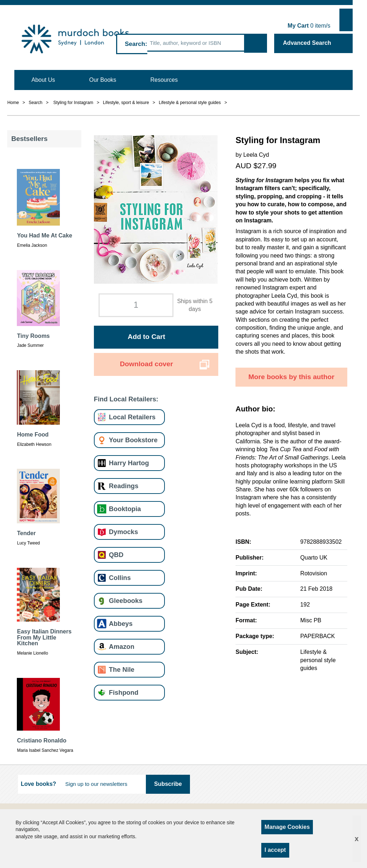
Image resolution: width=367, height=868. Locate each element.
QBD (116, 555)
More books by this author (291, 377)
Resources (164, 80)
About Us (43, 80)
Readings (124, 486)
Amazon (122, 647)
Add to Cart (146, 337)
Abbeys (121, 624)
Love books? (39, 784)
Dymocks (123, 532)
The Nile (122, 669)
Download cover (146, 364)
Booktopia (125, 509)
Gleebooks (126, 601)
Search (135, 44)
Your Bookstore (133, 440)
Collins (120, 578)
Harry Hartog (129, 463)
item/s (309, 26)
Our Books (103, 80)
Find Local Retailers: (126, 399)
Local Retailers (132, 417)
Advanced (307, 43)
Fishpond (124, 692)
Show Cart (346, 20)
